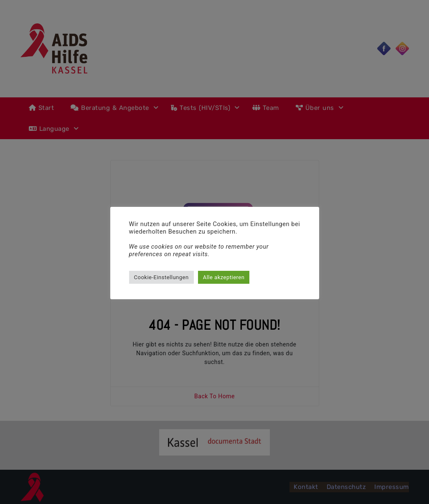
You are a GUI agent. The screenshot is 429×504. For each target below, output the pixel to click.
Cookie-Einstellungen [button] (161, 277)
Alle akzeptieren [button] (224, 277)
